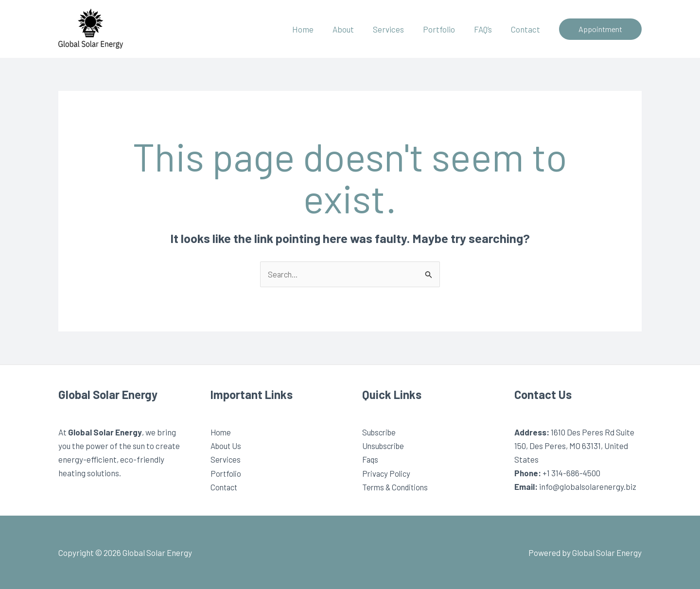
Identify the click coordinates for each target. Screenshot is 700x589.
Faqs (371, 460)
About (354, 29)
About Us (227, 446)
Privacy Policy (387, 473)
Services (397, 29)
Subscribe (380, 433)
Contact (526, 29)
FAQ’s (486, 29)
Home (316, 29)
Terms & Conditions (397, 487)
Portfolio (445, 29)
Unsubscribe (385, 446)
